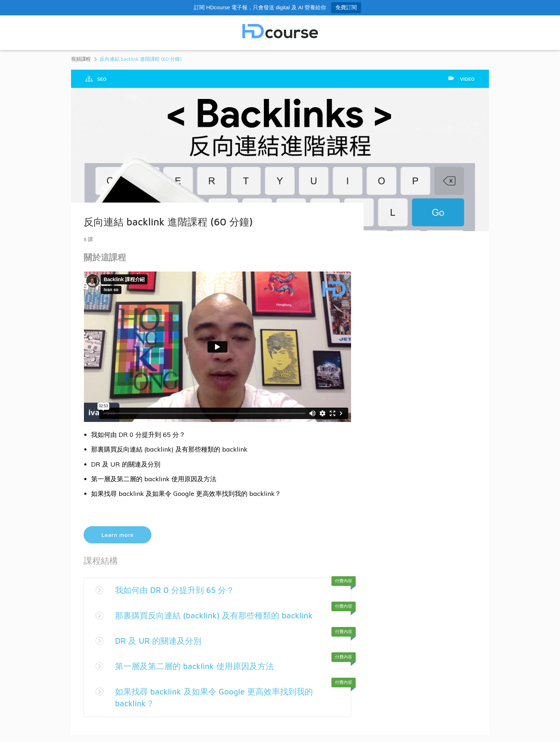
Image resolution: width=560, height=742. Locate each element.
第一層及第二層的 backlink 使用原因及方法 (198, 666)
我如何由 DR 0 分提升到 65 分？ (178, 590)
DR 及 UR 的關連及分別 (160, 641)
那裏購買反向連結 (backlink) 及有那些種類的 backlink (219, 615)
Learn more (117, 535)
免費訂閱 (346, 7)
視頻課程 (81, 59)
